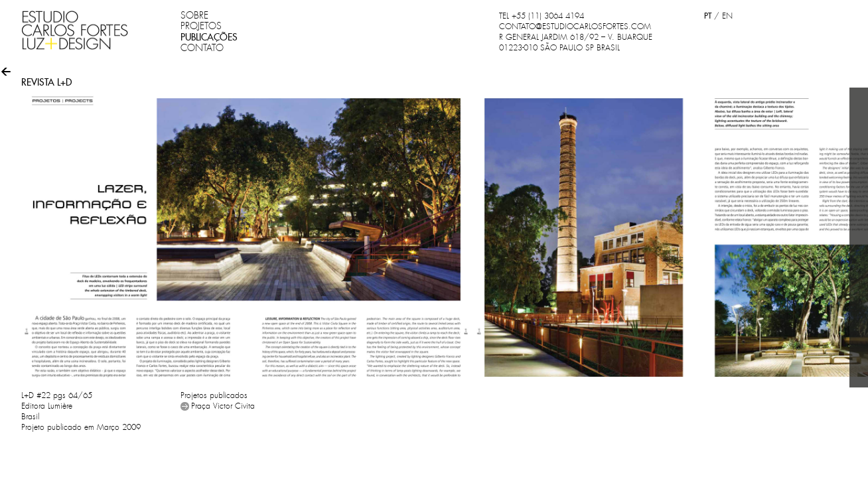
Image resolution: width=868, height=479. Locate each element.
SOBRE (194, 15)
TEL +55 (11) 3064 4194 (542, 16)
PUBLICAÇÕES (209, 37)
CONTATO (202, 48)
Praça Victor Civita (223, 406)
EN (727, 16)
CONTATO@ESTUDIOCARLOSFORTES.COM (575, 27)
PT (708, 16)
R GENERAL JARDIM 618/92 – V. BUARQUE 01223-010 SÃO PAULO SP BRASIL (576, 42)
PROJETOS (201, 26)
